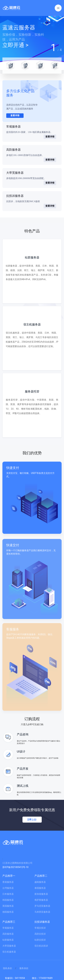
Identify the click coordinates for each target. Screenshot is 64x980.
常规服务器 (8, 928)
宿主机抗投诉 (41, 946)
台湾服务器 (8, 888)
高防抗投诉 (40, 934)
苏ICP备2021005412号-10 (15, 867)
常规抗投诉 (40, 928)
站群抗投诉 (40, 940)
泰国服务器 (40, 888)
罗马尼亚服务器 (42, 906)
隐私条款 (8, 968)
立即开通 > (15, 45)
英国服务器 (8, 906)
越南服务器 (40, 882)
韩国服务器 (8, 900)
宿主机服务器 (9, 952)
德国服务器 (8, 912)
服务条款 (24, 968)
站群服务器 (8, 940)
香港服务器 (8, 882)
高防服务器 (8, 934)
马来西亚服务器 (42, 912)
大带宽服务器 (9, 946)
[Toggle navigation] (58, 8)
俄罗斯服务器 (41, 900)
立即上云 (32, 820)
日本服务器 (8, 894)
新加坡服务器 (41, 894)
